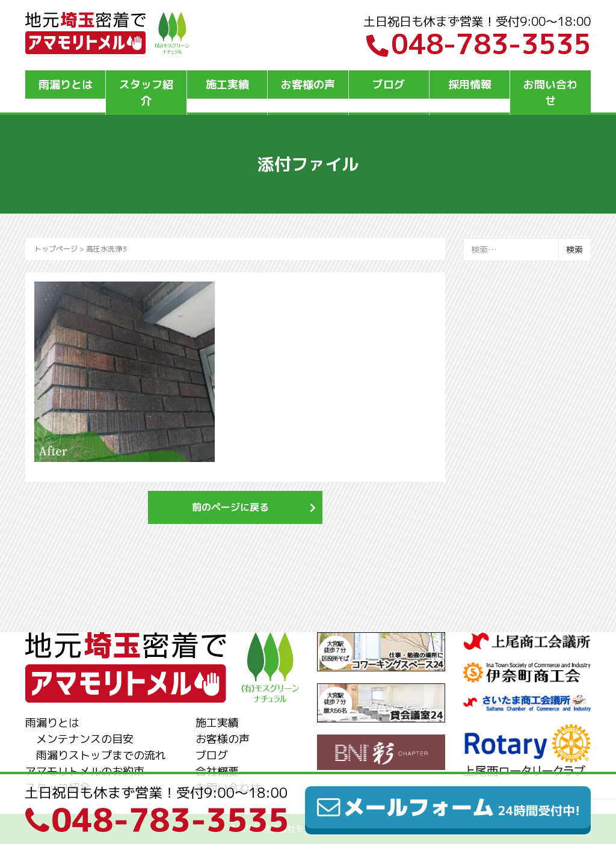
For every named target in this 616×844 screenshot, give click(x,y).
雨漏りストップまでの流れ (101, 755)
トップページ (56, 249)
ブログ (389, 85)
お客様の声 (308, 85)
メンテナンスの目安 (85, 739)
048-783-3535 (479, 44)
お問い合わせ (550, 93)
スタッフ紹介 (146, 93)
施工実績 (227, 85)
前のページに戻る (230, 507)
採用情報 (470, 85)
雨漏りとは (66, 85)
